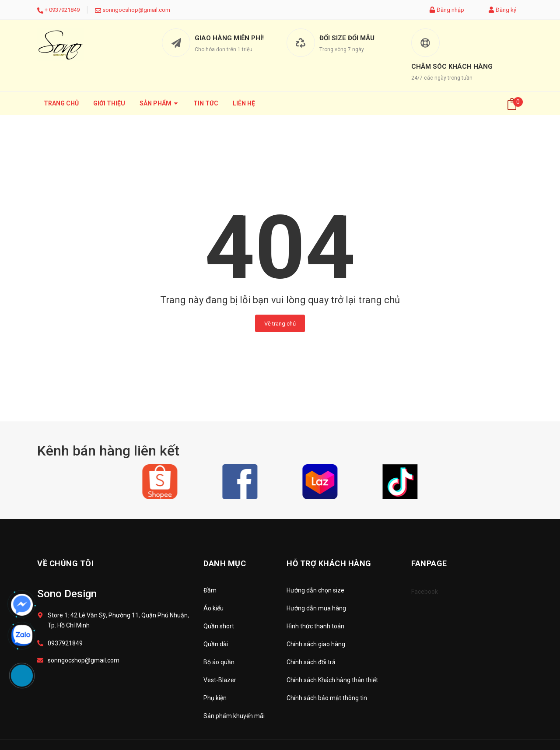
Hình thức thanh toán (315, 626)
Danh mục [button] (225, 563)
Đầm (210, 590)
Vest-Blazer (220, 680)
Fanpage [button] (429, 563)
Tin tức (206, 103)
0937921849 (64, 10)
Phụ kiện (215, 698)
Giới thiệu (109, 103)
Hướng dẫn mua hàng (316, 608)
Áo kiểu (213, 608)
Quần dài (216, 644)
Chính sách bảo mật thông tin (327, 698)
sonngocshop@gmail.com (136, 10)
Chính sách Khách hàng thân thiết (332, 680)
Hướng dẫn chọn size (315, 590)
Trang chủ (61, 103)
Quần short (219, 626)
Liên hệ (244, 103)
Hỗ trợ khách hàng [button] (329, 563)
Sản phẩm (159, 103)
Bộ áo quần (219, 662)
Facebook (425, 592)
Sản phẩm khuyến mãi (234, 716)
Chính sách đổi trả (311, 662)
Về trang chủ (280, 324)
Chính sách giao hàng (316, 644)
